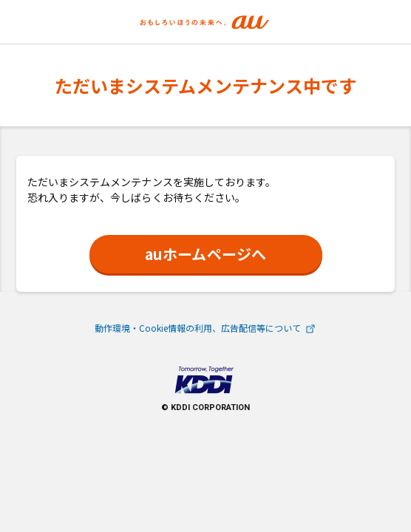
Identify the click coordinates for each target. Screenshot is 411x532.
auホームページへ (205, 254)
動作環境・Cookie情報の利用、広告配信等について (206, 328)
